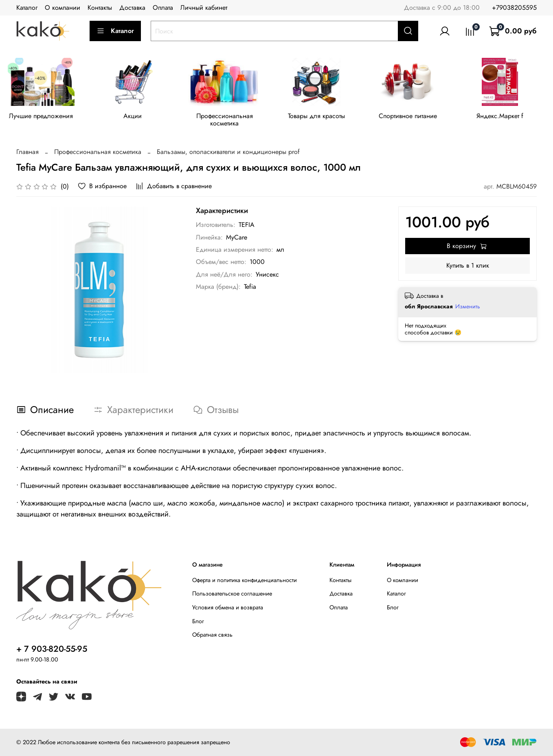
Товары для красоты (323, 117)
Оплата (163, 8)
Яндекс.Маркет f (511, 117)
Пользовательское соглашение (232, 594)
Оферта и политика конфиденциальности (245, 580)
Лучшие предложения (42, 117)
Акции (136, 117)
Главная (27, 153)
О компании (63, 8)
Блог (198, 621)
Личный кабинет (204, 8)
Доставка (132, 8)
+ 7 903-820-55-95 (52, 649)
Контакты (100, 8)
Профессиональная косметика (229, 121)
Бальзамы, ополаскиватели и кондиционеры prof (228, 153)
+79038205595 (514, 8)
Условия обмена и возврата (228, 607)
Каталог (27, 8)
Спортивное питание (417, 117)
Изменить (468, 308)
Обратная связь (212, 635)
